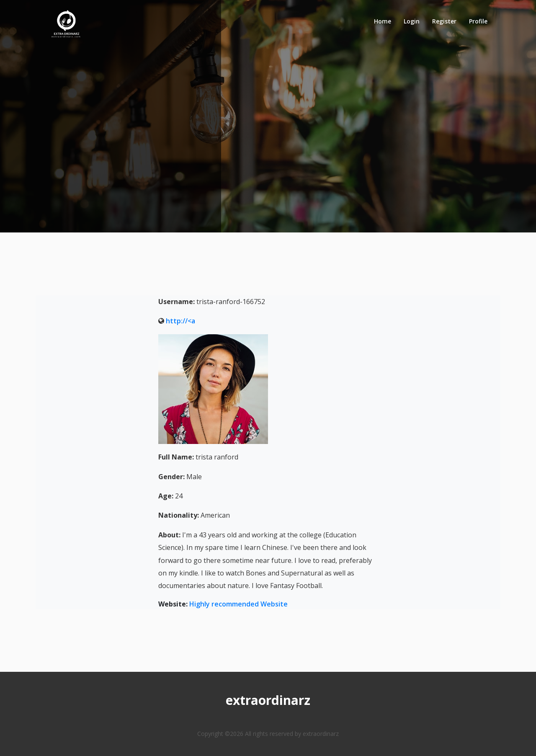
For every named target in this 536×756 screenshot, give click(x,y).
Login (412, 21)
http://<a (180, 321)
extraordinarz (268, 700)
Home (383, 21)
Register (444, 21)
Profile (478, 21)
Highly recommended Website (238, 604)
